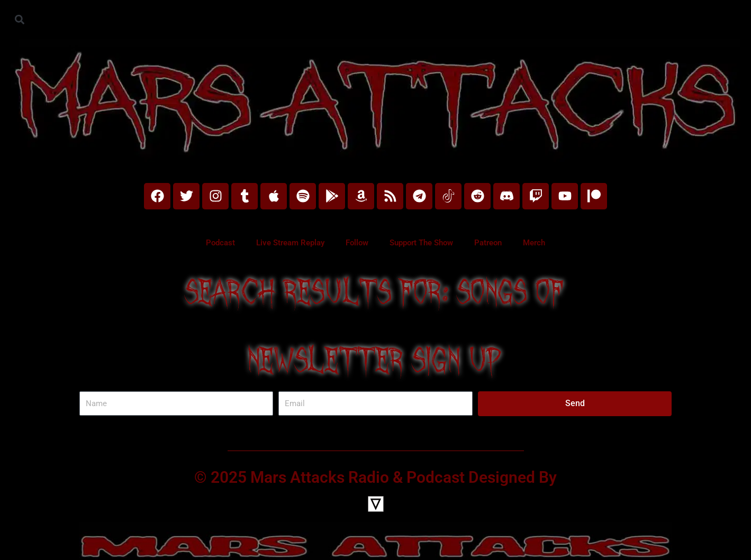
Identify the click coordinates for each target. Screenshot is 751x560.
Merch (534, 243)
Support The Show (421, 243)
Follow (357, 243)
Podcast (220, 243)
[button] (19, 19)
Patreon (488, 243)
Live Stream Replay (290, 243)
